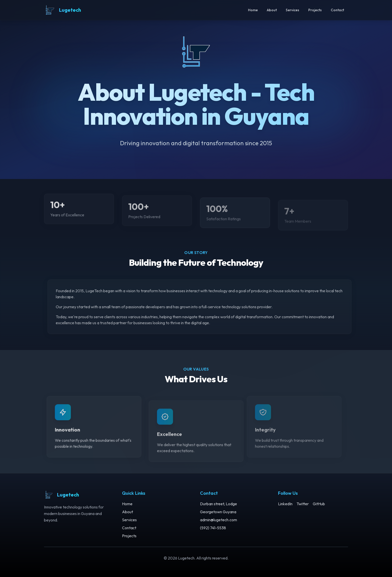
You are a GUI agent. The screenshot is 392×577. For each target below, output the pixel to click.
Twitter (303, 504)
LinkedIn (285, 504)
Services (292, 10)
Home (253, 10)
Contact (337, 10)
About (272, 10)
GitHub (319, 504)
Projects (315, 10)
